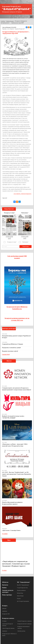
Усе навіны (5, 534)
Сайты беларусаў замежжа (8, 628)
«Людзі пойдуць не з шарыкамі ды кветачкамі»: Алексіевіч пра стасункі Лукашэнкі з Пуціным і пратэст (16, 564)
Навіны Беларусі (10, 21)
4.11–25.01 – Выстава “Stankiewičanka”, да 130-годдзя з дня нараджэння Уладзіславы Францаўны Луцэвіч (17, 474)
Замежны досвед (21, 631)
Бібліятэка (5, 582)
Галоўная (3, 21)
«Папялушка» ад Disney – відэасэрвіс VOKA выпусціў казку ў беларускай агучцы (15, 445)
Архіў (9, 238)
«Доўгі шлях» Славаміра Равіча (11, 530)
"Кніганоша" (25, 242)
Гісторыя (4, 621)
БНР (6, 198)
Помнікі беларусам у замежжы (25, 621)
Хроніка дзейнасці (21, 590)
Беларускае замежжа (8, 618)
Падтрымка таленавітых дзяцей (11, 348)
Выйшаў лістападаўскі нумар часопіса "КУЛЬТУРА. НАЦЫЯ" (13, 417)
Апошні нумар (9, 236)
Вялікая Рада (20, 593)
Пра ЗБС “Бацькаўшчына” (23, 585)
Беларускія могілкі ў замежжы (25, 624)
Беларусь (5, 606)
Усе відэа (4, 570)
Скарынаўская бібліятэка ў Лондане (13, 344)
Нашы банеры (20, 596)
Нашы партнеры (7, 595)
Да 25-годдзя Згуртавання (23, 601)
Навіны (4, 588)
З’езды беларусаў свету (22, 588)
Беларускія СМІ (6, 614)
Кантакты (5, 585)
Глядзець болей (6, 354)
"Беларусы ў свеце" (12, 242)
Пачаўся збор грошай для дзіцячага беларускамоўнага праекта (12, 503)
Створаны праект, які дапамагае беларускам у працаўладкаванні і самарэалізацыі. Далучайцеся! (17, 389)
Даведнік (4, 608)
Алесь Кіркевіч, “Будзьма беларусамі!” (16, 29)
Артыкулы (5, 611)
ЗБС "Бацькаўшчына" (24, 582)
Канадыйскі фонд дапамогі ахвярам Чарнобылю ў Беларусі (17, 337)
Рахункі (19, 599)
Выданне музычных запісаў (10, 351)
